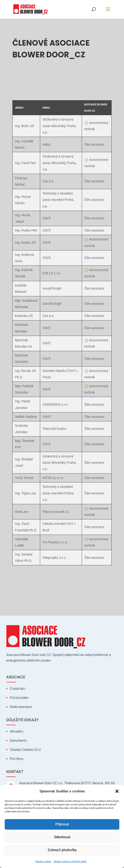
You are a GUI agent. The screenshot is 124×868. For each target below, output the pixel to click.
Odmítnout (62, 837)
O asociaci (18, 688)
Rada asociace (21, 707)
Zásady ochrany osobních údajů (70, 861)
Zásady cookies (43, 861)
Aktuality (16, 731)
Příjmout (62, 824)
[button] (117, 791)
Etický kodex (19, 697)
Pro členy (17, 759)
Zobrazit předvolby (62, 850)
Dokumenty (18, 740)
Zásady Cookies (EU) (25, 749)
